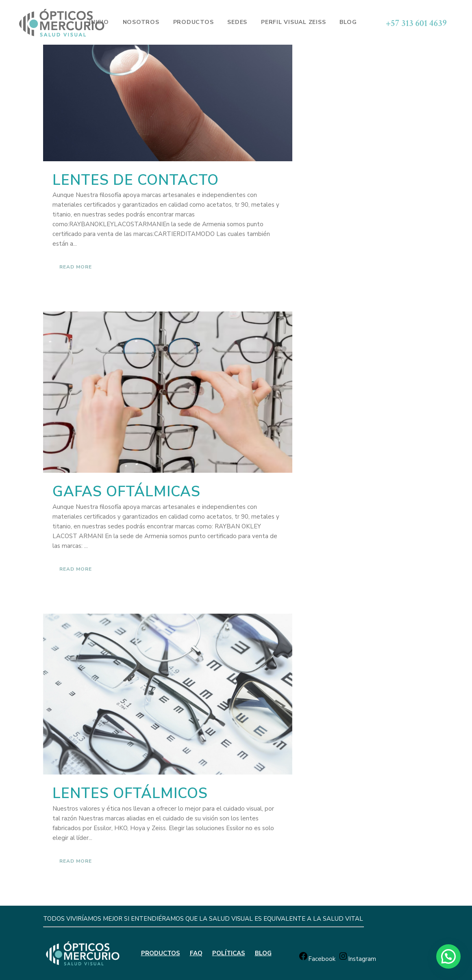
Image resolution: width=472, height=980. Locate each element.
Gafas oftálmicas (126, 492)
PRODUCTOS (161, 953)
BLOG (263, 953)
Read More (76, 267)
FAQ (196, 953)
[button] (448, 956)
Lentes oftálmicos (130, 793)
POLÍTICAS (229, 953)
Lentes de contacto (136, 180)
